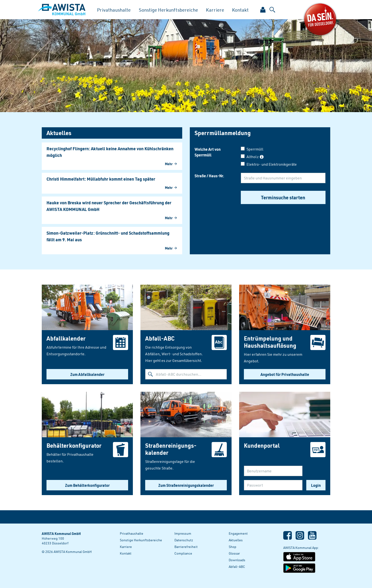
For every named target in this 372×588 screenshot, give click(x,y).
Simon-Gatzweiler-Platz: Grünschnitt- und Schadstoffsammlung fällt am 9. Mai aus (108, 236)
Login (316, 485)
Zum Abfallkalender (87, 374)
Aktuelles (236, 540)
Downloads (237, 560)
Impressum (183, 533)
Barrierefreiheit (186, 547)
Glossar (234, 553)
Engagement (238, 533)
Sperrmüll (255, 149)
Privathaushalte (114, 10)
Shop (232, 547)
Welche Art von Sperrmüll (208, 152)
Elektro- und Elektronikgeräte (272, 164)
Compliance (183, 553)
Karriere (215, 10)
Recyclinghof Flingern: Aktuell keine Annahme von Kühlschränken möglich (110, 152)
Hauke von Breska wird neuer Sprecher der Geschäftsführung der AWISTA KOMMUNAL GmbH (109, 206)
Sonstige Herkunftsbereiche (168, 10)
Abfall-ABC (237, 567)
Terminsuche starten (283, 197)
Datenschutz (184, 540)
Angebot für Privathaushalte (285, 374)
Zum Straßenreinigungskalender (186, 485)
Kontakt (240, 10)
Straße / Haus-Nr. (209, 176)
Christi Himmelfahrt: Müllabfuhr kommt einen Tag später (101, 179)
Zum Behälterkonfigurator (87, 485)
